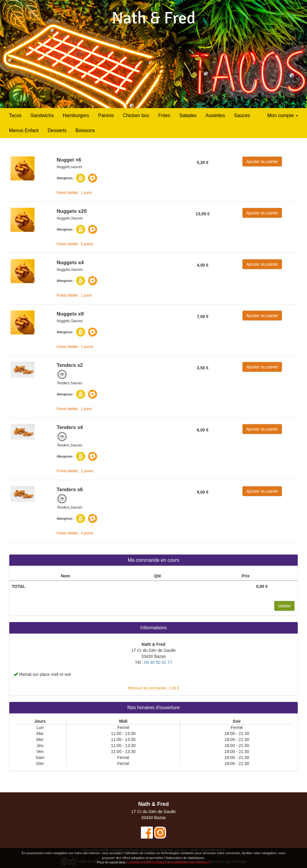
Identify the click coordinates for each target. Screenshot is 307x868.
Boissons (85, 130)
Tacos (15, 115)
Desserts (57, 130)
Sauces (242, 115)
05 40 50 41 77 (158, 662)
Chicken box (136, 115)
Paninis (106, 115)
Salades (188, 115)
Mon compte (283, 115)
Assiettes (215, 115)
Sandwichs (42, 115)
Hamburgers (76, 115)
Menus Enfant (24, 130)
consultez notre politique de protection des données (168, 863)
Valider (284, 606)
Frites (164, 115)
